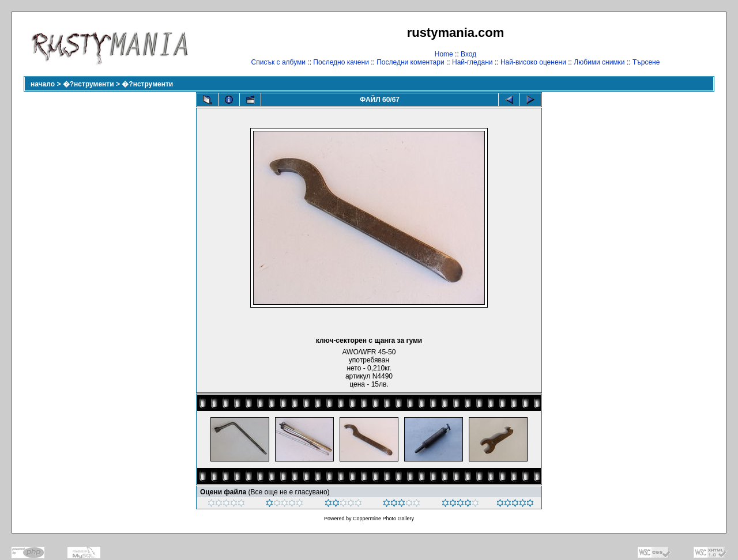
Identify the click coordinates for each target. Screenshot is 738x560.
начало (43, 84)
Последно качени (341, 62)
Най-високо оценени (533, 62)
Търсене (646, 62)
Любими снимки (599, 62)
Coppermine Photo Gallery (383, 519)
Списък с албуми (278, 62)
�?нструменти (89, 84)
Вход (468, 54)
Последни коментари (410, 62)
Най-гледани (472, 62)
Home (444, 54)
